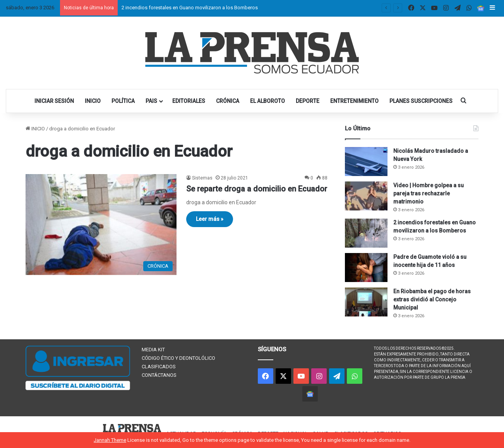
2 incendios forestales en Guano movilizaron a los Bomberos (190, 8)
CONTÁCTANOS (159, 375)
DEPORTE (308, 101)
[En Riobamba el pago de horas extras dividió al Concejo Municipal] (366, 302)
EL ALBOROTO (267, 101)
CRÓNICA (228, 101)
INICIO (93, 101)
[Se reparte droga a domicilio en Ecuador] (101, 224)
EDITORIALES (189, 101)
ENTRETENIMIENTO (354, 101)
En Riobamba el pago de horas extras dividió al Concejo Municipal (432, 299)
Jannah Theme (110, 440)
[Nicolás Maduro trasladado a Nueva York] (366, 162)
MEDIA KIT (153, 350)
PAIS (151, 101)
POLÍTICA (123, 101)
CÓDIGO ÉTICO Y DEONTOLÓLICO (178, 358)
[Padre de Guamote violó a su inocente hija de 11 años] (366, 268)
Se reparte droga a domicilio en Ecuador (257, 189)
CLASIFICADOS (159, 367)
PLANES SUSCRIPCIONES (421, 101)
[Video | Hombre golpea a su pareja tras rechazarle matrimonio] (366, 196)
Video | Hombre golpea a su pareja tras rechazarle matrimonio (429, 193)
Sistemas (202, 178)
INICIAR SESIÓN (54, 101)
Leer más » (210, 219)
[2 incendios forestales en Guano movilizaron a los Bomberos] (366, 233)
